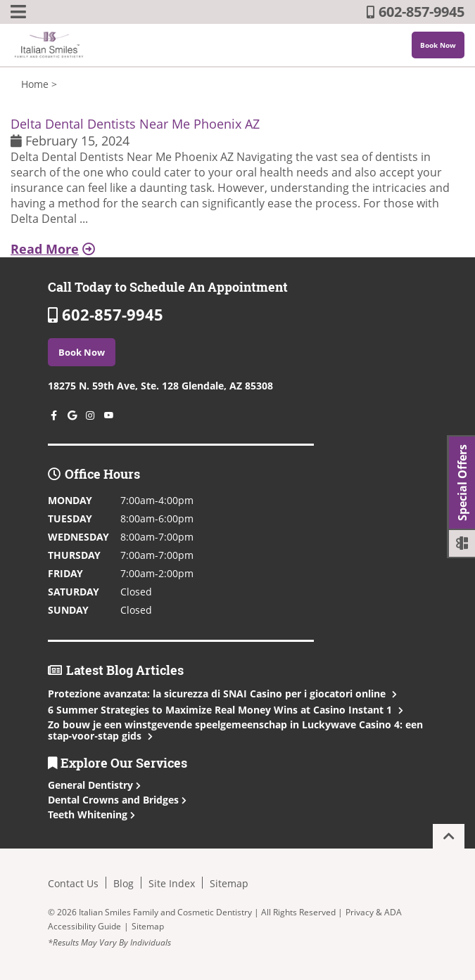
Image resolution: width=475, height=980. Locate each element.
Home (35, 84)
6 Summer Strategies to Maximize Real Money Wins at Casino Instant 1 (224, 710)
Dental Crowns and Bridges (117, 800)
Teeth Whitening (91, 814)
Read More (53, 249)
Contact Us (73, 883)
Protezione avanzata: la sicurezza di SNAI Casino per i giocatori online (221, 694)
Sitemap (229, 883)
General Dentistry (94, 785)
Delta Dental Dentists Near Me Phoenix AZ (135, 124)
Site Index (172, 883)
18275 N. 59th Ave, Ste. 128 (160, 386)
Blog (123, 883)
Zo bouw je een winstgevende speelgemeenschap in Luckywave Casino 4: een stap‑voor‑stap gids (235, 730)
